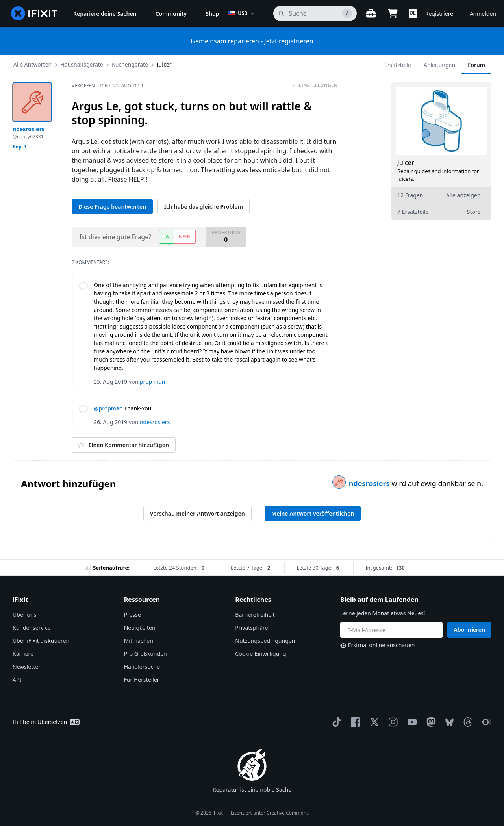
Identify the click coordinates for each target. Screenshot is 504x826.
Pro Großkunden (145, 654)
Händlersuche (142, 667)
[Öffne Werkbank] (371, 13)
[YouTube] (411, 722)
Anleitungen (439, 65)
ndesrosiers (370, 483)
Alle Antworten (32, 64)
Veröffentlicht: (107, 86)
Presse (132, 615)
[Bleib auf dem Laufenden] (391, 630)
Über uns (24, 615)
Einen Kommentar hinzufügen (124, 445)
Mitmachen (139, 641)
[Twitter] (373, 722)
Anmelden (483, 14)
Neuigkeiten (140, 628)
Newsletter (27, 667)
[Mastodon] (430, 722)
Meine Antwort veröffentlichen (313, 513)
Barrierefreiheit (255, 615)
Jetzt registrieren (289, 41)
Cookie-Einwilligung (260, 654)
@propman (108, 408)
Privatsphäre (251, 628)
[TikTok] (335, 722)
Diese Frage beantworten (112, 207)
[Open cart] (393, 13)
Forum (476, 65)
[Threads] (466, 722)
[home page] (34, 13)
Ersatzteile (398, 65)
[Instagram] (392, 722)
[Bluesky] (448, 722)
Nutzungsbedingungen (265, 641)
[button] (413, 13)
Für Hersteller (142, 680)
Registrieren (441, 14)
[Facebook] (354, 722)
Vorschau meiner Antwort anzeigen (197, 513)
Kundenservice (32, 628)
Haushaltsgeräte (82, 64)
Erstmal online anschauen (377, 645)
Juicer (164, 64)
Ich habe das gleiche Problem (204, 207)
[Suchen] (315, 13)
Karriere (23, 654)
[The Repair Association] (485, 722)
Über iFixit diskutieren (41, 641)
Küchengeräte (130, 64)
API (17, 680)
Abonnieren (469, 630)
